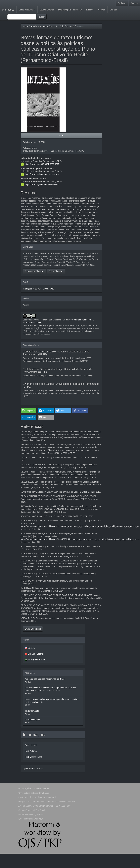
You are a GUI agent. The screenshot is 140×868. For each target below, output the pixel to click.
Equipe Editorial (47, 10)
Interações (8, 10)
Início (25, 26)
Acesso (134, 3)
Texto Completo (32, 711)
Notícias (102, 10)
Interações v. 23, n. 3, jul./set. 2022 (58, 26)
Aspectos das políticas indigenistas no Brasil (45, 679)
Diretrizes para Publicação (70, 10)
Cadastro (122, 3)
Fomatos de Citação (35, 271)
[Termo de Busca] (22, 17)
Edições (90, 10)
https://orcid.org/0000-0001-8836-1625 (42, 164)
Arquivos (35, 26)
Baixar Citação (56, 271)
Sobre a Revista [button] (27, 10)
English (31, 648)
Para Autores (31, 751)
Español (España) (36, 654)
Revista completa (33, 720)
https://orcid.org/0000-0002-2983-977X (42, 184)
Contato (113, 10)
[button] (29, 411)
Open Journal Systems (33, 769)
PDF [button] (61, 135)
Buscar (42, 17)
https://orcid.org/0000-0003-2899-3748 (42, 174)
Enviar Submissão (33, 629)
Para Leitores (31, 745)
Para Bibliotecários (33, 757)
